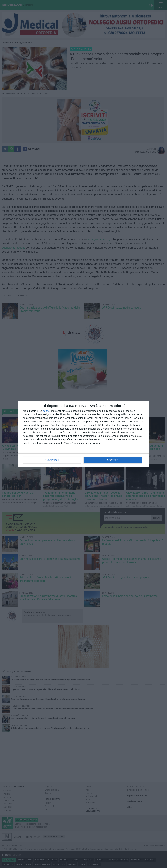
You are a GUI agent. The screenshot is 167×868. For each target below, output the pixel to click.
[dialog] (84, 434)
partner (47, 411)
